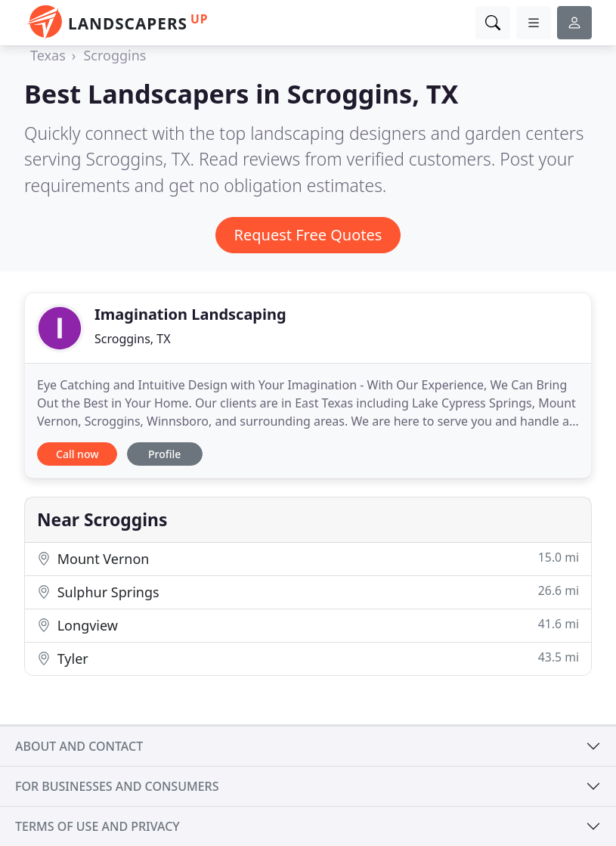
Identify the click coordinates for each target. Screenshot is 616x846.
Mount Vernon (308, 558)
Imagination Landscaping (190, 314)
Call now (77, 454)
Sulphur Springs (308, 592)
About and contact (79, 746)
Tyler (308, 658)
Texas (48, 55)
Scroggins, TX (133, 339)
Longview (308, 625)
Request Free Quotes (308, 235)
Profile (164, 454)
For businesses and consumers (117, 786)
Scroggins (115, 55)
